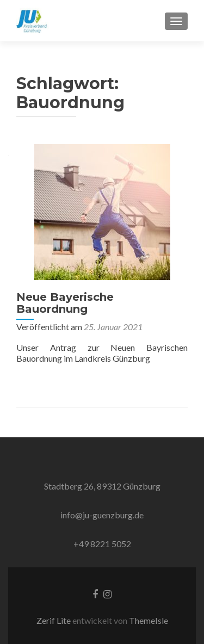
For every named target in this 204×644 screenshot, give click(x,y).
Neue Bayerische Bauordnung (65, 303)
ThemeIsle (149, 620)
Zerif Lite (54, 620)
